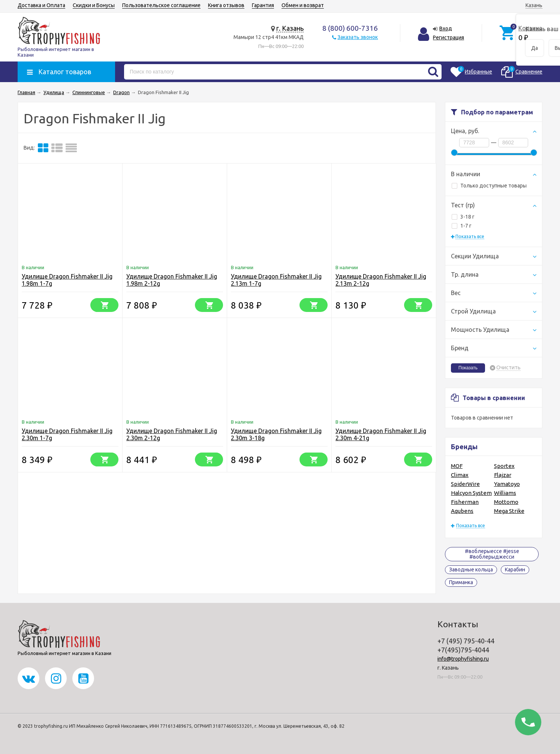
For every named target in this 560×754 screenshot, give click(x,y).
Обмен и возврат (303, 5)
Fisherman (465, 502)
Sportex (504, 466)
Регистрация (448, 37)
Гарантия (263, 5)
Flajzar (503, 475)
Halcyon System (471, 493)
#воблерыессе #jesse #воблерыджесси (492, 554)
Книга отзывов (226, 5)
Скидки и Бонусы (94, 5)
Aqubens (462, 511)
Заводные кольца (471, 570)
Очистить (508, 368)
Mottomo (506, 502)
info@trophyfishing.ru (463, 659)
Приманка (461, 582)
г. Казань (290, 28)
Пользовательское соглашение (161, 5)
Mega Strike (509, 511)
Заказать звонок (358, 37)
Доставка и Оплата (41, 5)
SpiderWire (465, 484)
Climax (460, 475)
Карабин (515, 570)
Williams (505, 493)
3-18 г (463, 217)
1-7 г (462, 226)
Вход (446, 28)
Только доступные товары (489, 186)
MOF (457, 466)
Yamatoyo (507, 484)
